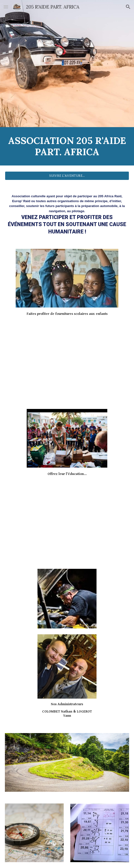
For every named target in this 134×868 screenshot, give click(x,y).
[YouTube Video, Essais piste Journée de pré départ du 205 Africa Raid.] (67, 519)
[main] (67, 146)
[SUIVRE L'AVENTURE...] (67, 176)
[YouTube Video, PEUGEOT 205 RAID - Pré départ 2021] (67, 359)
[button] (6, 7)
